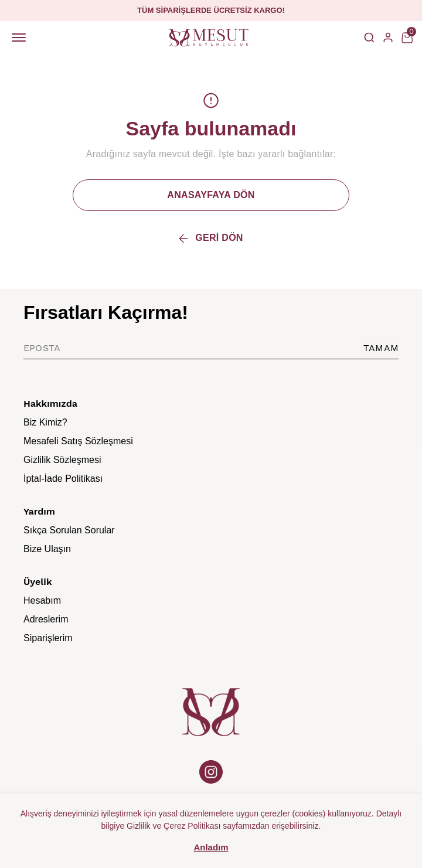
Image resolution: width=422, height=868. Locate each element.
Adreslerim (46, 619)
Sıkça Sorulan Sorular (69, 530)
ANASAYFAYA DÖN (211, 195)
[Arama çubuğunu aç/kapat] (369, 38)
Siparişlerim (48, 638)
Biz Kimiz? (45, 422)
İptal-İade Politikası (63, 479)
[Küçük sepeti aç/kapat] (407, 38)
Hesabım (42, 600)
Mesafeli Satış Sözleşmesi (78, 441)
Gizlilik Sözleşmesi (62, 460)
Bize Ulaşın (47, 549)
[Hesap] (388, 38)
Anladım (211, 847)
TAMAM (381, 348)
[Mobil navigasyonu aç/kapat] (21, 38)
